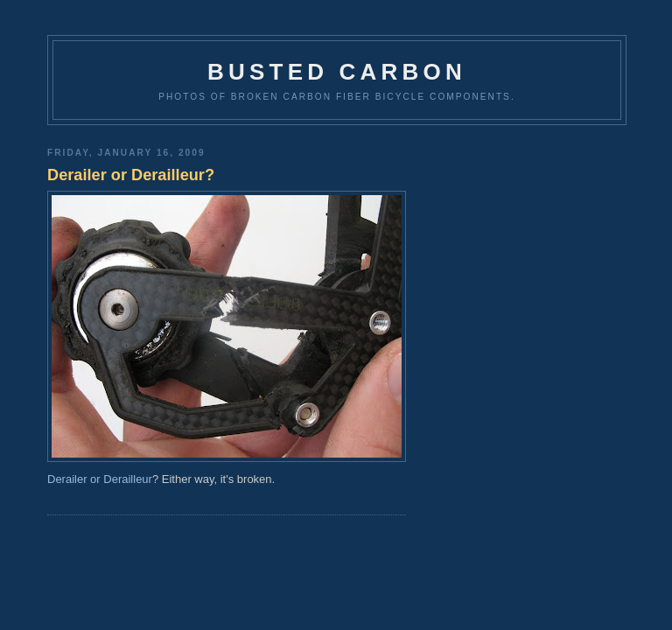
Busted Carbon (337, 72)
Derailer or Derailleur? (131, 175)
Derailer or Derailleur (100, 479)
